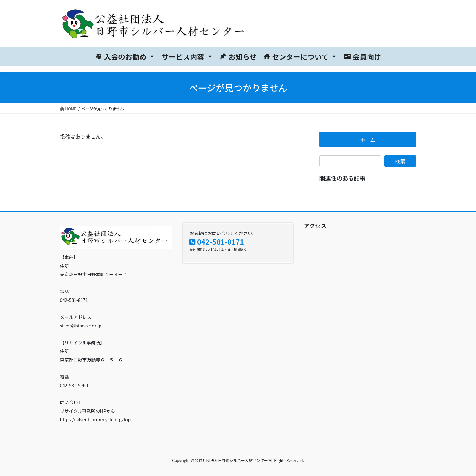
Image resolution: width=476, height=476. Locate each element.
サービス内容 (187, 56)
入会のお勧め (130, 56)
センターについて (305, 56)
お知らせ (243, 56)
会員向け (367, 56)
